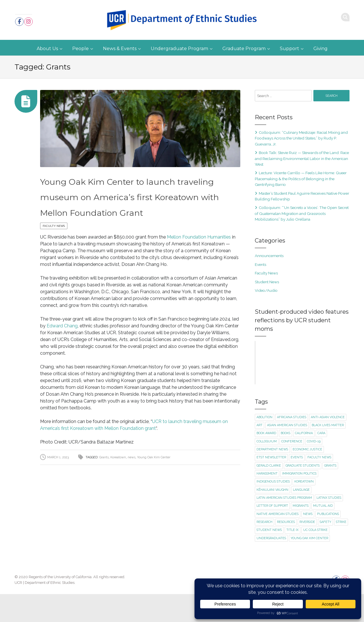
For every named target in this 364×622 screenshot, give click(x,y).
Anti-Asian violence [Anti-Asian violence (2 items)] (328, 445)
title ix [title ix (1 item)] (292, 558)
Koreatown (118, 473)
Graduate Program (244, 49)
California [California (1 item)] (304, 461)
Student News (267, 282)
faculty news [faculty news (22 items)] (319, 485)
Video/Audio (266, 290)
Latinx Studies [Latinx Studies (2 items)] (329, 526)
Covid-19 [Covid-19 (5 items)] (314, 469)
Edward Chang (62, 341)
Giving (320, 49)
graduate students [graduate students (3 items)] (303, 493)
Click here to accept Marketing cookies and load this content (302, 377)
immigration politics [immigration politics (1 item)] (299, 501)
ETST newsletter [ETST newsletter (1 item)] (271, 485)
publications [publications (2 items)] (328, 542)
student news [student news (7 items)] (269, 558)
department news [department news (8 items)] (272, 477)
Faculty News (54, 242)
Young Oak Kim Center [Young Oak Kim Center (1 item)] (309, 566)
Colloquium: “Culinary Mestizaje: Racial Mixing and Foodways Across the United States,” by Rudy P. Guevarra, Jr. (301, 138)
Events (260, 264)
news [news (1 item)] (308, 542)
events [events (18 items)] (297, 485)
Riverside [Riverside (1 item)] (307, 550)
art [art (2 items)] (259, 453)
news (132, 473)
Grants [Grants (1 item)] (330, 493)
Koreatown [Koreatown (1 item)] (304, 509)
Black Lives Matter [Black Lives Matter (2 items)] (328, 453)
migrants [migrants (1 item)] (301, 534)
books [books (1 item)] (286, 461)
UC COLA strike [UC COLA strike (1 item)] (315, 558)
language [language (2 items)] (301, 518)
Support (289, 49)
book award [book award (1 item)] (266, 461)
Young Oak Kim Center (154, 473)
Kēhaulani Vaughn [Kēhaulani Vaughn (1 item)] (272, 518)
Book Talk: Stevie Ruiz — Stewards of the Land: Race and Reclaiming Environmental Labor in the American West (302, 158)
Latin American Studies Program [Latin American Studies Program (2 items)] (284, 526)
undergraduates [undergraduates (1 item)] (271, 566)
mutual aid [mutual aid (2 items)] (323, 534)
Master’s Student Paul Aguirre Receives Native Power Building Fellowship (302, 196)
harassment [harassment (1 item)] (267, 501)
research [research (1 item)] (264, 550)
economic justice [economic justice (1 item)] (307, 477)
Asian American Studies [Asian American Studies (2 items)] (287, 453)
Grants (104, 473)
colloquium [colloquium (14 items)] (267, 469)
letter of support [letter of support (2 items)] (272, 534)
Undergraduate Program (179, 49)
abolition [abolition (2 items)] (264, 445)
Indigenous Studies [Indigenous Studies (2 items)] (273, 509)
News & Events (120, 49)
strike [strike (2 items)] (341, 550)
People (80, 49)
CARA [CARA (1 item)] (321, 461)
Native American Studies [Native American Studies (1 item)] (278, 542)
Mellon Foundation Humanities (199, 253)
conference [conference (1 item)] (292, 469)
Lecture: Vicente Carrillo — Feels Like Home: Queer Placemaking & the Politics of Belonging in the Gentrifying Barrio (301, 179)
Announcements (269, 256)
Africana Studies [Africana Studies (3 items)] (292, 445)
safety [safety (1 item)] (325, 550)
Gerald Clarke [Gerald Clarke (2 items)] (269, 493)
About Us (47, 49)
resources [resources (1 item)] (286, 550)
